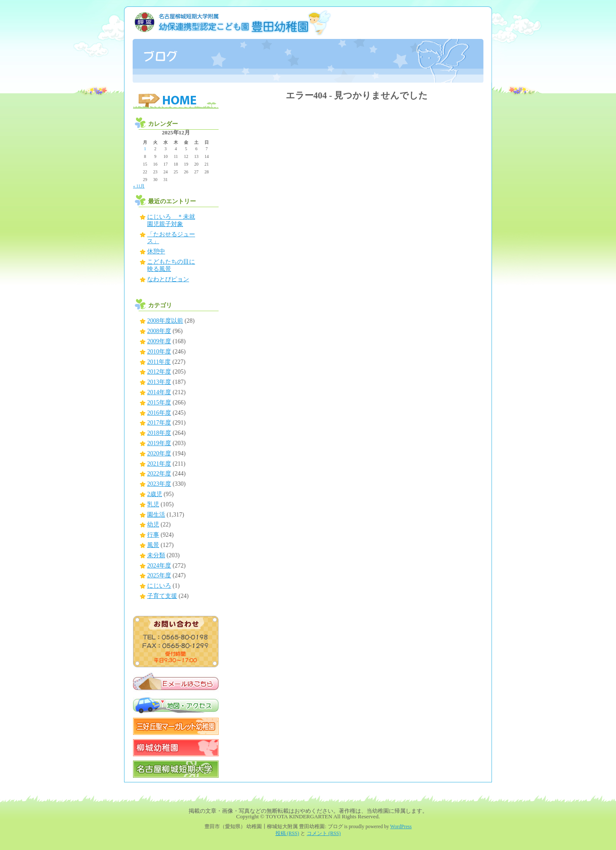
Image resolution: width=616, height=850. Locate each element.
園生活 (156, 515)
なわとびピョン (168, 279)
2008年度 (159, 331)
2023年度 (159, 484)
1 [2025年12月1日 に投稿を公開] (145, 149)
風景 (153, 545)
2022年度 (159, 474)
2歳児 (155, 494)
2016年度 (159, 413)
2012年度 (159, 372)
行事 (153, 535)
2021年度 (159, 464)
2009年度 (159, 341)
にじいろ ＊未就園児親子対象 (171, 220)
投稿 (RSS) (287, 834)
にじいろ (159, 586)
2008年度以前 (165, 321)
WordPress (401, 827)
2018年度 (159, 433)
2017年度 (159, 423)
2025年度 (159, 575)
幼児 (153, 525)
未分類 (156, 555)
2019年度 (159, 443)
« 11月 (139, 186)
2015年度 (159, 403)
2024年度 (159, 566)
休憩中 (156, 251)
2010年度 (159, 352)
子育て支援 (162, 596)
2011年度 (159, 362)
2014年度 (159, 392)
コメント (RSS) (324, 834)
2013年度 (159, 382)
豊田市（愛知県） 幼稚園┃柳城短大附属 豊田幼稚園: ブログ (308, 45)
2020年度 (159, 453)
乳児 (153, 504)
